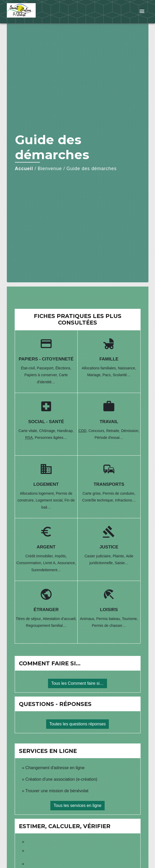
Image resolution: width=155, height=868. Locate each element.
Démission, (130, 431)
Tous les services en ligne (77, 805)
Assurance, (67, 563)
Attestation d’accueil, (60, 619)
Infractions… (125, 500)
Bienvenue (50, 169)
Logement (46, 484)
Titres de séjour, (29, 619)
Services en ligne (48, 751)
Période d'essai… (109, 438)
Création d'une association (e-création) (61, 779)
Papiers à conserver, (42, 375)
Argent (46, 547)
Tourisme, (130, 619)
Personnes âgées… (51, 438)
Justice (109, 547)
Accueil (24, 169)
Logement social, (50, 500)
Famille (109, 359)
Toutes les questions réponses (77, 724)
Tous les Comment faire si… (77, 683)
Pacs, (108, 375)
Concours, (97, 431)
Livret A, (50, 563)
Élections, (63, 368)
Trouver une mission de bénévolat (57, 791)
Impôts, (61, 556)
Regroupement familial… (46, 626)
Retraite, (114, 431)
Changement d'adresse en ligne (55, 768)
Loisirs (109, 610)
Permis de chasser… (109, 626)
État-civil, (29, 368)
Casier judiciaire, (98, 556)
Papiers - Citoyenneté (46, 359)
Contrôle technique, (98, 500)
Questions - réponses (55, 704)
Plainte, (119, 556)
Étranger (46, 610)
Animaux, (88, 619)
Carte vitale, (29, 431)
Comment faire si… (50, 663)
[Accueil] (26, 12)
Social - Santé (46, 422)
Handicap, (65, 431)
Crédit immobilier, (40, 556)
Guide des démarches (92, 169)
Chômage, (48, 431)
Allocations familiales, (100, 368)
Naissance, (127, 368)
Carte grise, (93, 493)
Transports (109, 484)
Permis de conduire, (119, 493)
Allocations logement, (38, 493)
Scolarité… (122, 375)
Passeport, (46, 368)
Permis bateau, (109, 619)
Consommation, (30, 563)
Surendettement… (46, 570)
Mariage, (95, 375)
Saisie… (121, 563)
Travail (109, 422)
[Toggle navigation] (142, 12)
